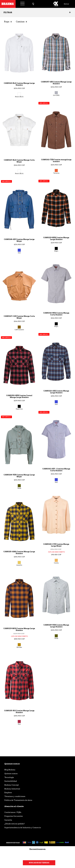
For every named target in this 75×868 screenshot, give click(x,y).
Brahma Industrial (12, 789)
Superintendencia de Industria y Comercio (23, 828)
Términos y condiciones (15, 796)
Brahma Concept (12, 785)
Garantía (8, 820)
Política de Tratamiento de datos (18, 800)
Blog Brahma (10, 770)
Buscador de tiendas (39, 863)
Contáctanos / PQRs (13, 812)
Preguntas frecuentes (14, 816)
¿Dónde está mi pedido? (15, 824)
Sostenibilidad (11, 781)
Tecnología (9, 777)
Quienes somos (11, 773)
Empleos (8, 792)
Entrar (66, 4)
